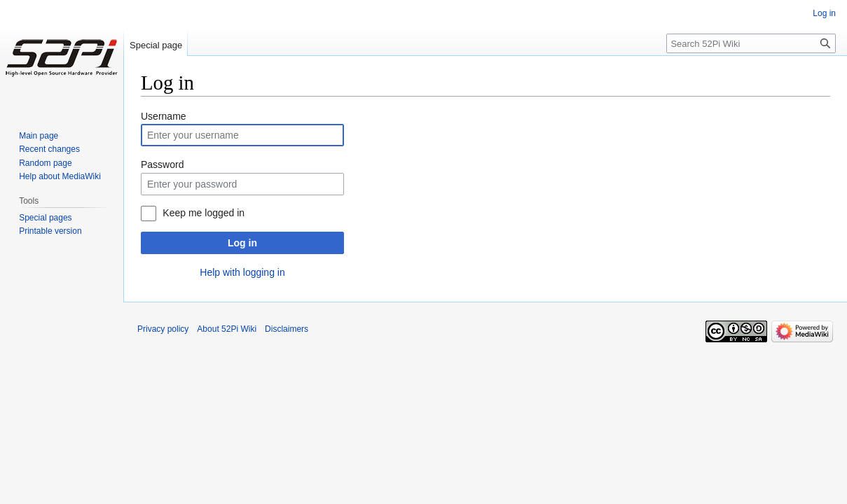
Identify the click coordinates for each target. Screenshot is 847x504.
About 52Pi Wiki (227, 329)
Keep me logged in (204, 213)
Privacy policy (163, 329)
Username (164, 116)
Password (162, 164)
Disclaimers (287, 329)
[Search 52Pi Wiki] (751, 43)
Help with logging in (242, 272)
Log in (242, 243)
